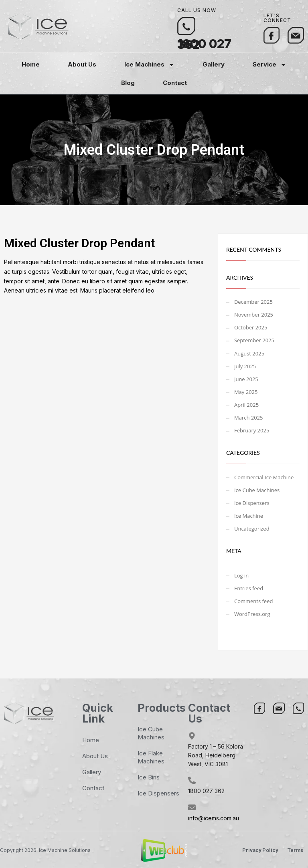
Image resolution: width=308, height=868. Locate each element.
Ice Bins (149, 777)
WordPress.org (252, 614)
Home (31, 64)
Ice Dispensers (252, 503)
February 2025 (252, 430)
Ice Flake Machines (151, 757)
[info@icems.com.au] (192, 807)
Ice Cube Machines (257, 490)
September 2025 (254, 340)
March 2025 (249, 418)
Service (269, 65)
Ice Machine (249, 516)
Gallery (214, 64)
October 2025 (251, 327)
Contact (175, 83)
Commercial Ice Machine (264, 477)
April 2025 (246, 405)
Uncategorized (252, 529)
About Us (82, 64)
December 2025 (253, 302)
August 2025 (249, 353)
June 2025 (246, 379)
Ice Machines (149, 65)
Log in (241, 575)
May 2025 (246, 392)
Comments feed (253, 601)
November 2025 (254, 315)
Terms (295, 850)
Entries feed (249, 588)
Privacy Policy (260, 850)
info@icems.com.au (214, 818)
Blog (128, 83)
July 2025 (245, 366)
